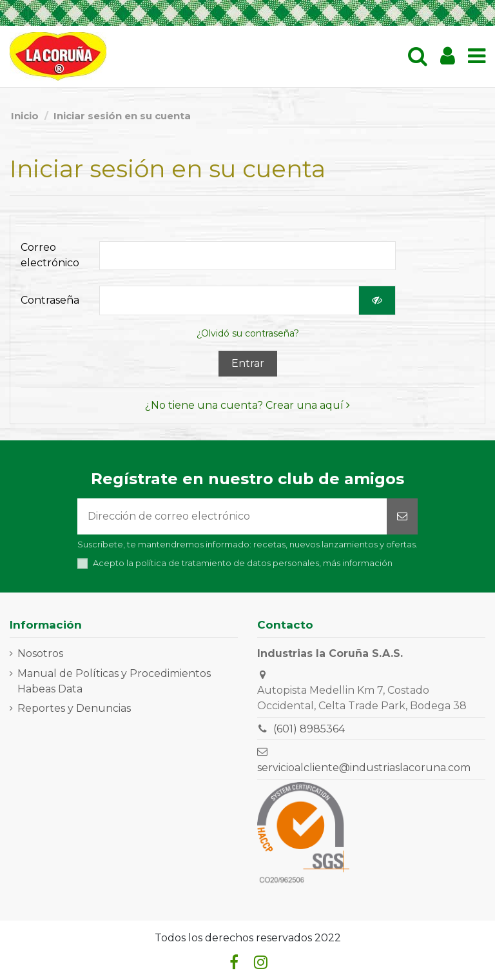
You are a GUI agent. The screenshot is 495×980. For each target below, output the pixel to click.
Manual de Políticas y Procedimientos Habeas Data (114, 681)
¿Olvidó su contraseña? (248, 333)
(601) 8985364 (309, 729)
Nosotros (40, 653)
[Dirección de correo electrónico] (232, 516)
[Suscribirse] (402, 516)
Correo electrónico (50, 255)
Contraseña (50, 300)
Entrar (248, 363)
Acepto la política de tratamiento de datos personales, (243, 563)
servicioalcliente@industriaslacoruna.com (364, 768)
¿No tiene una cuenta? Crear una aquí (247, 405)
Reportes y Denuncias (74, 708)
